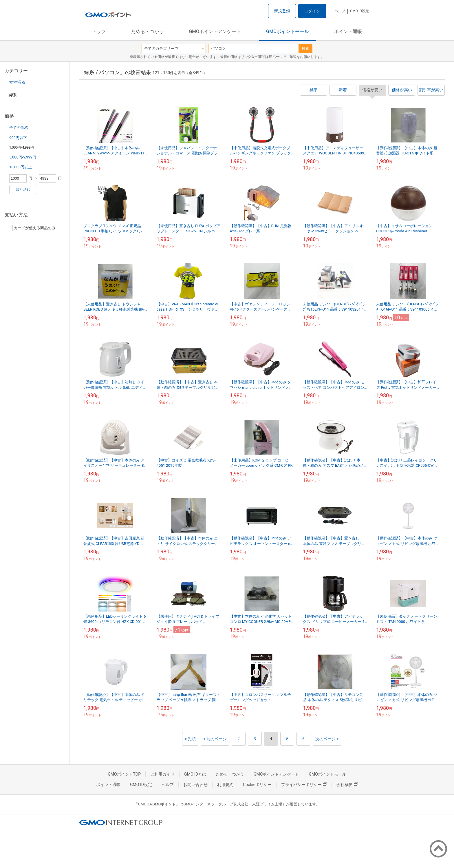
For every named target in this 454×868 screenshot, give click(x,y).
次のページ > (327, 739)
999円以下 (18, 138)
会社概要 (347, 785)
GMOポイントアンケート (215, 31)
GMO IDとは (195, 774)
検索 (305, 49)
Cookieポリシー (257, 785)
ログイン (312, 11)
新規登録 (282, 11)
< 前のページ (215, 739)
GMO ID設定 (359, 11)
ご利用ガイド (162, 774)
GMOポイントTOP (124, 774)
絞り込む (23, 189)
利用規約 (225, 785)
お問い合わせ (195, 785)
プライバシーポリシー (304, 785)
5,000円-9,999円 (23, 157)
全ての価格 (19, 128)
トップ (99, 31)
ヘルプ (340, 11)
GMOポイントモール (288, 31)
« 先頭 (190, 739)
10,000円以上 (21, 167)
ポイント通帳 (348, 31)
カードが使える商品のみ (31, 228)
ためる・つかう (147, 31)
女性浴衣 (17, 82)
